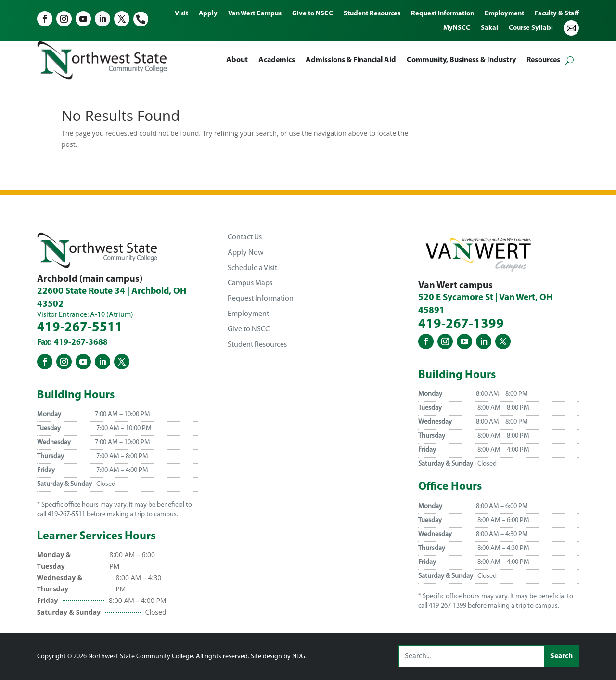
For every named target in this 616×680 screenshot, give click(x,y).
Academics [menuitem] (277, 60)
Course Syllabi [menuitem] (531, 28)
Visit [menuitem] (181, 14)
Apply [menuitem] (208, 14)
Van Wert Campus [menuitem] (255, 14)
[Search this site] (472, 656)
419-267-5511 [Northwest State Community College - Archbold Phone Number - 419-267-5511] (80, 328)
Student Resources (257, 345)
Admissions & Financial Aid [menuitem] (351, 60)
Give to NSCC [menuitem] (313, 14)
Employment (248, 314)
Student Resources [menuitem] (372, 14)
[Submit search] (561, 656)
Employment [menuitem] (504, 14)
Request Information (261, 299)
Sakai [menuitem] (489, 28)
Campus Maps (250, 283)
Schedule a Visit (252, 268)
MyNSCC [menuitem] (457, 28)
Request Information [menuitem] (443, 14)
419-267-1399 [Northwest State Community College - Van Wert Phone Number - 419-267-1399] (461, 325)
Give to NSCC (249, 329)
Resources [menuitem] (543, 60)
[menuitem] (571, 35)
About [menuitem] (237, 60)
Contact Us (245, 237)
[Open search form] (570, 60)
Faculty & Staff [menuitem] (557, 14)
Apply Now (246, 253)
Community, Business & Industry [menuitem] (461, 60)
